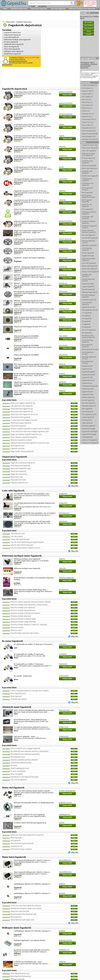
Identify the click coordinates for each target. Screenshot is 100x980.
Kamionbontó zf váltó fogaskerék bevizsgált (24, 777)
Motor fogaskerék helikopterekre (21, 976)
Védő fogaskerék (87, 437)
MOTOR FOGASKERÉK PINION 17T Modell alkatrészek (34, 803)
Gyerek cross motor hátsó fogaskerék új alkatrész (26, 906)
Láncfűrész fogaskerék (89, 300)
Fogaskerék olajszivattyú (19, 9)
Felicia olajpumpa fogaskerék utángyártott (24, 437)
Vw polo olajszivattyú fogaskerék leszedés (24, 420)
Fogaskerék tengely (88, 284)
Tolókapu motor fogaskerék (87, 180)
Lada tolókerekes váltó (18, 534)
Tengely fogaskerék (88, 287)
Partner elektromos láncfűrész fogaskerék (89, 231)
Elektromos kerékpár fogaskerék (89, 259)
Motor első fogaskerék (11, 47)
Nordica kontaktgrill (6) (89, 85)
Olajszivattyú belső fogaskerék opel (22, 409)
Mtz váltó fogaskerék (89, 235)
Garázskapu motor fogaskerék (88, 184)
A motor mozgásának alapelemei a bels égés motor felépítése (30, 691)
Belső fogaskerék (87, 192)
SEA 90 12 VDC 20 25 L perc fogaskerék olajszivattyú (32, 147)
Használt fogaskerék (88, 289)
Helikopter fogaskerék (17, 979)
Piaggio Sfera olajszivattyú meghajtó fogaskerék (30, 231)
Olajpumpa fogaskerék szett (19, 483)
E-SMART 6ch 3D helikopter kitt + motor (28, 962)
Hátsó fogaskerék (16, 917)
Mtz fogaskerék (87, 333)
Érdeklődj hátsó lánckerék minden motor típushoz (26, 908)
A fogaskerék (86, 324)
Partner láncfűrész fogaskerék (88, 341)
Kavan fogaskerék (88, 412)
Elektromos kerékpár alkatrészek (21, 616)
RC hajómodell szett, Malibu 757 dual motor (29, 654)
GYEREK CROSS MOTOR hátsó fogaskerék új (30, 823)
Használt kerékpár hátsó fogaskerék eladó (23, 914)
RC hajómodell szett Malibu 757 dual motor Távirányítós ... (34, 644)
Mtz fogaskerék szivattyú (90, 310)
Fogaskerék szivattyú (89, 307)
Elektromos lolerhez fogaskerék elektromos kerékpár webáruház (31, 602)
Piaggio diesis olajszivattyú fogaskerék (23, 463)
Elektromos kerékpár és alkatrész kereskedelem (25, 613)
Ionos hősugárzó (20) (89, 136)
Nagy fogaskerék (87, 423)
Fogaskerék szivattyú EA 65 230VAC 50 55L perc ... (31, 191)
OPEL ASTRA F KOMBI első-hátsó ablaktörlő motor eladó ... (35, 710)
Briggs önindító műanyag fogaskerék (22, 451)
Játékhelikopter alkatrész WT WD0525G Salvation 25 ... (33, 884)
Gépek (5, 9)
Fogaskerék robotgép (89, 429)
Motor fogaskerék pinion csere (20, 973)
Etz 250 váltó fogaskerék (90, 238)
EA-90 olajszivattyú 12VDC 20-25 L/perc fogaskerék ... (32, 114)
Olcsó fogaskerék (87, 209)
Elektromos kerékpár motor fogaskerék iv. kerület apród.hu (29, 605)
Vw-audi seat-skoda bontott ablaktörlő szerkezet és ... (32, 727)
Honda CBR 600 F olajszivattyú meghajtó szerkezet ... (32, 374)
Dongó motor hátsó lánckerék (20, 911)
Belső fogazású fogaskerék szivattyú (88, 196)
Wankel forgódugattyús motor (20, 768)
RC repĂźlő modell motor (23, 676)
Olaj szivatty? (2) (87, 125)
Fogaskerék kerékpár (89, 375)
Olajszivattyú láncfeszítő (18, 480)
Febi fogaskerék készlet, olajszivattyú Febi (28, 179)
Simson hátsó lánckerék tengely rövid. (22, 920)
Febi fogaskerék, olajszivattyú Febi (25, 292)
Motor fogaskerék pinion (18, 693)
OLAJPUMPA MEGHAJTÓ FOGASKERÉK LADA (32, 494)
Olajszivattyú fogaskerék (39, 9)
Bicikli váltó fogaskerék (90, 269)
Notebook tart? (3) (88, 114)
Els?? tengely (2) (87, 97)
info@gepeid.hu (7, 65)
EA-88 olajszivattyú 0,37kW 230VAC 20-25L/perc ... (31, 103)
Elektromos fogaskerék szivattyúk (21, 440)
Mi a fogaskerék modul (89, 414)
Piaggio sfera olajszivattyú (19, 474)
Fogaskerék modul (88, 389)
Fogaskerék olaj (87, 383)
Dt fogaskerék (86, 316)
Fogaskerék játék (87, 366)
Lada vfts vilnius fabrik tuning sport (22, 545)
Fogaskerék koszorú (88, 380)
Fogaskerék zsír (87, 369)
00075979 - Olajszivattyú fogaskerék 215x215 (29, 275)
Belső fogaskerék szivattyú (87, 189)
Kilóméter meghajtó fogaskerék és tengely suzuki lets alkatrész (30, 429)
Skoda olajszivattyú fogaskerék (20, 466)
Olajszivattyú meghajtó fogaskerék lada (23, 403)
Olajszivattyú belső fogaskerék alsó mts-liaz (24, 414)
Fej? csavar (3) (87, 99)
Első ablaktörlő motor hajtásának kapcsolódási (25, 754)
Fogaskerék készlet (88, 256)
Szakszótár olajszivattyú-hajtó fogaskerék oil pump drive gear (30, 443)
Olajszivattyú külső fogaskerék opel (22, 412)
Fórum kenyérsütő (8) (89, 131)
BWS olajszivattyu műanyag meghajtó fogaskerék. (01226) (33, 364)
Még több (75, 486)
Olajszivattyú (10, 22)
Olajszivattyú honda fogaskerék (20, 417)
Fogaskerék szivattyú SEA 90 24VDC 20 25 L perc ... (31, 200)
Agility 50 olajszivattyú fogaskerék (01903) (28, 317)
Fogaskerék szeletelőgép (90, 431)
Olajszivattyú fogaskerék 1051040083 (26, 336)
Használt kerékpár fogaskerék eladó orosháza (25, 633)
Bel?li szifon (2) (87, 108)
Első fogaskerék (15, 841)
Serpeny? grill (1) (87, 94)
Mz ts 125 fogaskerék (89, 330)
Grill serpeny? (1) (88, 88)
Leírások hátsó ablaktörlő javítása (21, 763)
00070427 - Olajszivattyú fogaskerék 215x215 (29, 283)
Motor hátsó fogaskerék (12, 49)
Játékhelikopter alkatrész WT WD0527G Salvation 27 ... (33, 893)
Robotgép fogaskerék (89, 426)
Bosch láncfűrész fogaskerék (87, 346)
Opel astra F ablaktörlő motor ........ (26, 737)
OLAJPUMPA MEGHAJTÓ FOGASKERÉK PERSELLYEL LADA (34, 504)
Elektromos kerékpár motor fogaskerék (82, 9)
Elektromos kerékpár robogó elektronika (23, 622)
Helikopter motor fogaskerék (14, 51)
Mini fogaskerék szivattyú (90, 349)
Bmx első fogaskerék (89, 403)
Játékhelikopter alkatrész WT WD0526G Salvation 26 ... (33, 931)
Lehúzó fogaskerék (88, 417)
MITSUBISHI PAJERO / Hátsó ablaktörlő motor (30, 720)
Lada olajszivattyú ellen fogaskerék (22, 406)
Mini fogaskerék (87, 409)
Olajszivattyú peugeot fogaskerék (21, 423)
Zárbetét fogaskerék (88, 397)
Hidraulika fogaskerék (89, 406)
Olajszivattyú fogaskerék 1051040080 (26, 345)
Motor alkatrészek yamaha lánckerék (22, 843)
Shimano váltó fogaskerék (90, 272)
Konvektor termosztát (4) (90, 139)
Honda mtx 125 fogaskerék (87, 205)
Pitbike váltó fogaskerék (90, 266)
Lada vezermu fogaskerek (18, 780)
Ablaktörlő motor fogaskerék (14, 44)
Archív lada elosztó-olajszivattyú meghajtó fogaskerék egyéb (30, 431)
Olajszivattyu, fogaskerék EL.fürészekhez (28, 382)
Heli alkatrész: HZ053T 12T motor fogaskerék (29, 815)
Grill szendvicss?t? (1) (89, 119)
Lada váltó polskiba (17, 536)
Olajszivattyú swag (16, 477)
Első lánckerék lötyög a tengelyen (21, 849)
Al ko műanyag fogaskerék (87, 249)
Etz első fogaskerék (88, 400)
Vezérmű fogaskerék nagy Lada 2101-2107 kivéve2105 (32, 521)
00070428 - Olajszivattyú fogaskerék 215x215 (29, 301)
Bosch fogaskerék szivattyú (88, 362)
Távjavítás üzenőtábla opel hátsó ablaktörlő (24, 760)
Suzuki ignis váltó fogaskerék (88, 217)
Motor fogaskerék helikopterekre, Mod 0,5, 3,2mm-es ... (32, 860)
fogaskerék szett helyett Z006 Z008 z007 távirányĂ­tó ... (32, 950)
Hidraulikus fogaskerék (89, 245)
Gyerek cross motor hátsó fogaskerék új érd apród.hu (27, 835)
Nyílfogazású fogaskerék (90, 386)
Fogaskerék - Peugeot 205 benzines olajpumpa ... (30, 258)
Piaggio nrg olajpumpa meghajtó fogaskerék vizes (26, 434)
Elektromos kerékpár (17, 627)
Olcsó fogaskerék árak (17, 446)
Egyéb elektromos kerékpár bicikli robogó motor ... (31, 590)
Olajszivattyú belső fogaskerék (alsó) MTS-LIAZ (30, 327)
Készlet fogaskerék (88, 253)
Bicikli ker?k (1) (87, 117)
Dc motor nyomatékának (18, 771)
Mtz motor (14, 765)
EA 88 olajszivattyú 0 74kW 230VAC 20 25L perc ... (31, 125)
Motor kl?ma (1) (87, 102)
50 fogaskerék (86, 327)
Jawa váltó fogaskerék (89, 263)
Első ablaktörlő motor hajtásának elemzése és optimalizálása (29, 751)
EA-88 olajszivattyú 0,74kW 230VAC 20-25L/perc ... (31, 92)
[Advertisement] (38, 16)
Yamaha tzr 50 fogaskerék (90, 443)
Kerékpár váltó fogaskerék (87, 275)
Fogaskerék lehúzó (88, 394)
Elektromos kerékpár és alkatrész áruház (23, 619)
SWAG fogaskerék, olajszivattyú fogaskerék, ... (30, 248)
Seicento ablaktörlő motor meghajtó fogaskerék (25, 748)
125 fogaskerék (87, 313)
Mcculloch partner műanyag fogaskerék (88, 336)
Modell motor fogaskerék (12, 54)
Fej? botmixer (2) (87, 105)
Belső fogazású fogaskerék (87, 201)
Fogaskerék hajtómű (88, 372)
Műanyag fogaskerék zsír (90, 292)
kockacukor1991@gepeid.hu (18, 61)
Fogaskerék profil (87, 392)
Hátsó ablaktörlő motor (18, 757)
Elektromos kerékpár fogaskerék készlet (23, 610)
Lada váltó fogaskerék (58, 9)
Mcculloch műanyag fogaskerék (88, 296)
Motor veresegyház (16, 774)
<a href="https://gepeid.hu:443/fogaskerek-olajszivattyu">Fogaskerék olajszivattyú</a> (90, 76)
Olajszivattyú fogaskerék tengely (21, 468)
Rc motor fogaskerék (11, 42)
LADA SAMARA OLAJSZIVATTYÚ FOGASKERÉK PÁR (34, 309)
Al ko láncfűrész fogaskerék (87, 303)
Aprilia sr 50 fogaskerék (90, 440)
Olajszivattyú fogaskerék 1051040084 (26, 355)
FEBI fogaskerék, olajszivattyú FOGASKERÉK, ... (31, 239)
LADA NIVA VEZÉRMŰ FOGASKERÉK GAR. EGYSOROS (35, 513)
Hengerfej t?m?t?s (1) (89, 128)
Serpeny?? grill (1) (88, 91)
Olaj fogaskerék (87, 420)
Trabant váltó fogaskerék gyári (20, 539)
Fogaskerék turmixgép (89, 434)
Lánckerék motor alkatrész (19, 699)
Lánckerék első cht (16, 846)
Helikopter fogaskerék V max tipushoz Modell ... (30, 940)
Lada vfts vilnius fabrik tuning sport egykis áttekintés (27, 542)
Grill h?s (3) (86, 111)
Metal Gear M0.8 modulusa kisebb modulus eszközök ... (32, 791)
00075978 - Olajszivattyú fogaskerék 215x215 (29, 267)
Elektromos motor (16, 630)
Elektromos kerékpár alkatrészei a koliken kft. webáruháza (29, 625)
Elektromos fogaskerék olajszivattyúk (26, 221)
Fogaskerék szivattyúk (17, 448)
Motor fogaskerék (16, 696)
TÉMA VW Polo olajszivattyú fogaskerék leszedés (30, 209)
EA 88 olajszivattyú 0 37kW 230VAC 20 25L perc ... (31, 136)
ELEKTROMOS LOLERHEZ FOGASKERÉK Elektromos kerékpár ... (34, 579)
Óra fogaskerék (87, 318)
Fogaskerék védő (87, 377)
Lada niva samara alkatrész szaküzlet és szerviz (25, 548)
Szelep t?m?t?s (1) (88, 122)
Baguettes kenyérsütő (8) (90, 134)
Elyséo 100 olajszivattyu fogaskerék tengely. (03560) (31, 391)
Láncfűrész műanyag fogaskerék (89, 222)
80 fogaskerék (86, 321)
